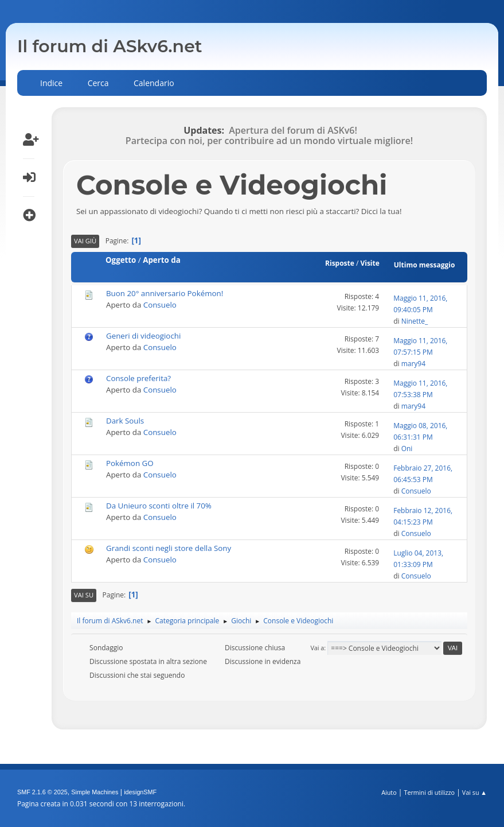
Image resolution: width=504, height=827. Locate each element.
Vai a (317, 648)
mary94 (413, 364)
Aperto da (162, 260)
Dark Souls (125, 421)
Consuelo (160, 305)
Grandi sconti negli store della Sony (169, 548)
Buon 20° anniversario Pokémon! (165, 293)
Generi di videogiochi (143, 336)
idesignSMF (140, 792)
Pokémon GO (130, 463)
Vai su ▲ (474, 792)
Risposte (340, 263)
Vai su (84, 595)
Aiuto (389, 792)
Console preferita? (138, 378)
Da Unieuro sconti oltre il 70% (159, 506)
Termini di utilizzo (429, 792)
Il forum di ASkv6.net (110, 46)
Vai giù (85, 241)
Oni (407, 449)
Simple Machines (95, 792)
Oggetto (121, 260)
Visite (370, 263)
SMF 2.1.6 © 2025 (42, 792)
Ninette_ (415, 321)
